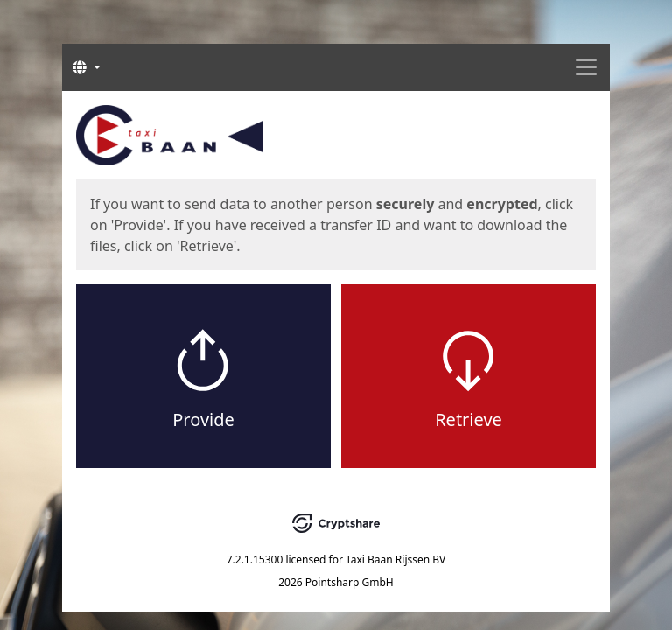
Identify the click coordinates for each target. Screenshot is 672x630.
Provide (203, 420)
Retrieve (469, 420)
